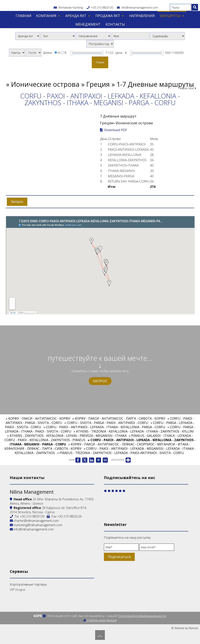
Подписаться (119, 557)
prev (184, 88)
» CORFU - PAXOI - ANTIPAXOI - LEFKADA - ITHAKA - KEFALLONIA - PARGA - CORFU (104, 427)
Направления (142, 16)
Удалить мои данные (100, 620)
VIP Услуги (17, 590)
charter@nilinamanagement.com (34, 521)
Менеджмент (88, 24)
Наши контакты (27, 478)
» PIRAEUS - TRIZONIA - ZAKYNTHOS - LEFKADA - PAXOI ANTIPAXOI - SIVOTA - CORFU (121, 453)
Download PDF (113, 130)
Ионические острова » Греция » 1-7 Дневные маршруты (103, 84)
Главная (23, 16)
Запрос (100, 381)
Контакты (115, 24)
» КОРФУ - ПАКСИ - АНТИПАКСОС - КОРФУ (38, 418)
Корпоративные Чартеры (28, 584)
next (192, 88)
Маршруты (172, 16)
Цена (119, 53)
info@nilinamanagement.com (137, 8)
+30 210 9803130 (102, 8)
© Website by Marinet (185, 628)
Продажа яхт (110, 16)
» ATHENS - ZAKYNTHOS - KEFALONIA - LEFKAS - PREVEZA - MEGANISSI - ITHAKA (67, 436)
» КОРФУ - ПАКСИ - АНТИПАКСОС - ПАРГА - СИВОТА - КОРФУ (119, 418)
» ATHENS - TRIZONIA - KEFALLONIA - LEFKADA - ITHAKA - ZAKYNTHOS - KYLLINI (134, 431)
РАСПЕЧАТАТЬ (121, 460)
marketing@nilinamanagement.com (36, 525)
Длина (47, 53)
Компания (48, 16)
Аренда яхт (78, 16)
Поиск (100, 62)
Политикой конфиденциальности (142, 616)
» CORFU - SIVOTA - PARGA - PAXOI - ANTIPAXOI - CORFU (106, 423)
